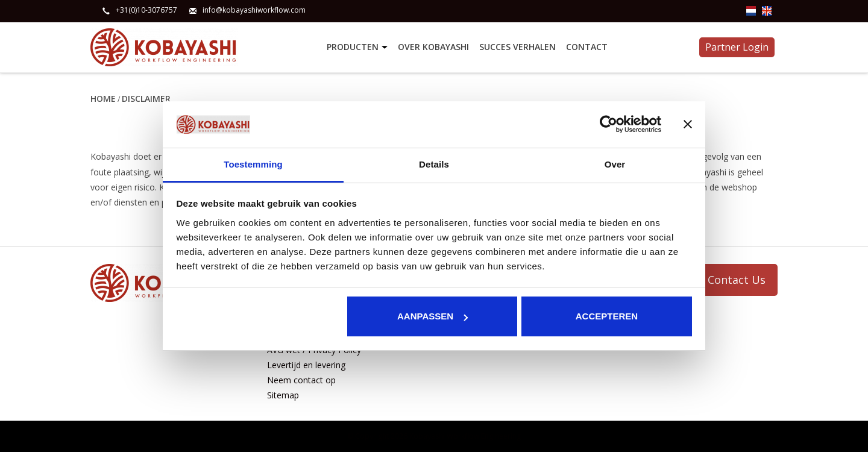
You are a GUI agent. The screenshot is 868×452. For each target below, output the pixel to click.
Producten (359, 47)
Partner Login (737, 47)
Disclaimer (146, 99)
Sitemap (283, 395)
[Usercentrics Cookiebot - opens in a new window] (609, 124)
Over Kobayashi (433, 47)
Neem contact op (301, 380)
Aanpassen (432, 316)
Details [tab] (434, 164)
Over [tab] (615, 164)
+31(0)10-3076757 (146, 10)
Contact (587, 47)
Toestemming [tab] (253, 164)
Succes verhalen (517, 47)
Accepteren (607, 316)
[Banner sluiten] (688, 124)
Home (103, 99)
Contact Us (737, 280)
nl (751, 11)
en (767, 11)
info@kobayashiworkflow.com (254, 10)
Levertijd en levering (306, 365)
